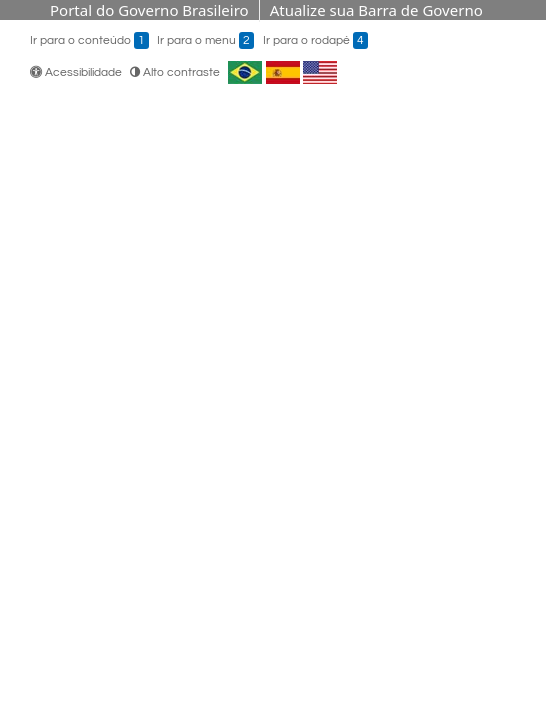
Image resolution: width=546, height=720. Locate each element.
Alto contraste (175, 72)
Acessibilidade (77, 72)
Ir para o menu (205, 40)
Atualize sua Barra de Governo (376, 10)
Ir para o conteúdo (89, 40)
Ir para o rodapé (315, 40)
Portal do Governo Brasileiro (149, 10)
